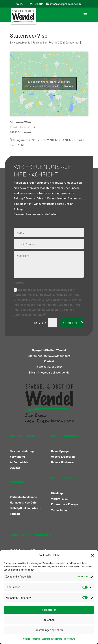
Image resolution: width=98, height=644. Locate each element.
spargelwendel (23, 43)
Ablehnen (49, 620)
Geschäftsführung (22, 451)
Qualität (15, 468)
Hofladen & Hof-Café (23, 502)
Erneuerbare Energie (65, 504)
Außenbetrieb (19, 462)
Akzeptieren (49, 610)
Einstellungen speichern (49, 630)
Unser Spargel (60, 451)
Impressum (69, 639)
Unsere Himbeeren (63, 462)
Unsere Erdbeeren (63, 456)
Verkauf (17, 482)
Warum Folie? (60, 499)
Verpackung (59, 510)
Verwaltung (17, 456)
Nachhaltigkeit (64, 478)
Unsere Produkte (66, 436)
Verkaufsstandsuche (23, 497)
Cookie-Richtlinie (32, 639)
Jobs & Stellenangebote (31, 535)
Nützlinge (57, 493)
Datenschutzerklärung (52, 639)
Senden (70, 323)
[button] (93, 555)
